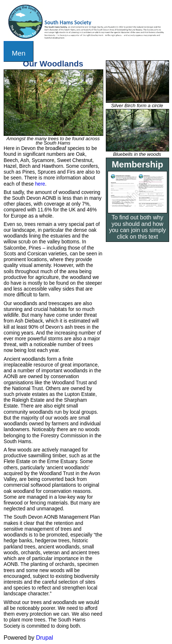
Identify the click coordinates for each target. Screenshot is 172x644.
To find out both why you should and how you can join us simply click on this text (138, 227)
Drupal (45, 638)
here (40, 184)
